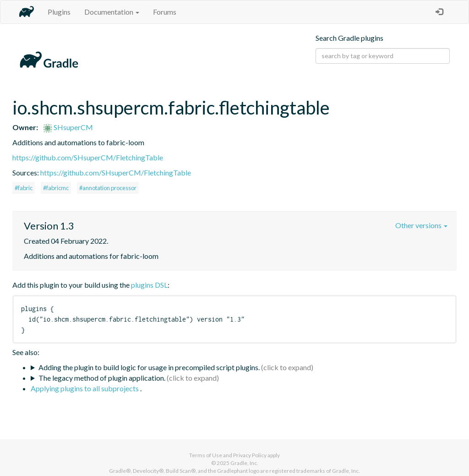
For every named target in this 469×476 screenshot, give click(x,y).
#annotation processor (108, 188)
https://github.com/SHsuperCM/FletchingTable (88, 157)
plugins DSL (149, 285)
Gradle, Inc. (244, 463)
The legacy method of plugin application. (102, 378)
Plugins (59, 12)
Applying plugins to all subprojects (85, 388)
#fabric (24, 188)
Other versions (421, 225)
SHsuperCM (68, 127)
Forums (165, 12)
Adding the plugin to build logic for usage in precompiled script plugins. (149, 367)
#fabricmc (56, 188)
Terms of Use (206, 455)
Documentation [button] (112, 12)
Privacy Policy (250, 455)
